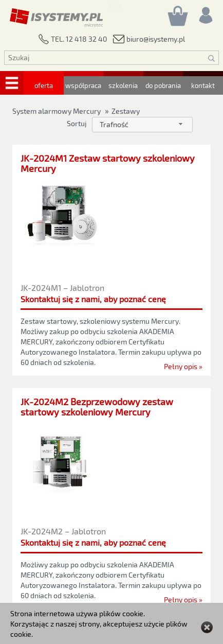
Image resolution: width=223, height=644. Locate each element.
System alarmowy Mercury (57, 111)
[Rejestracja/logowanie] (205, 13)
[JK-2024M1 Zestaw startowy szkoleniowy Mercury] (112, 163)
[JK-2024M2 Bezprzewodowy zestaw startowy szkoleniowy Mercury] (111, 410)
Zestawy (126, 111)
